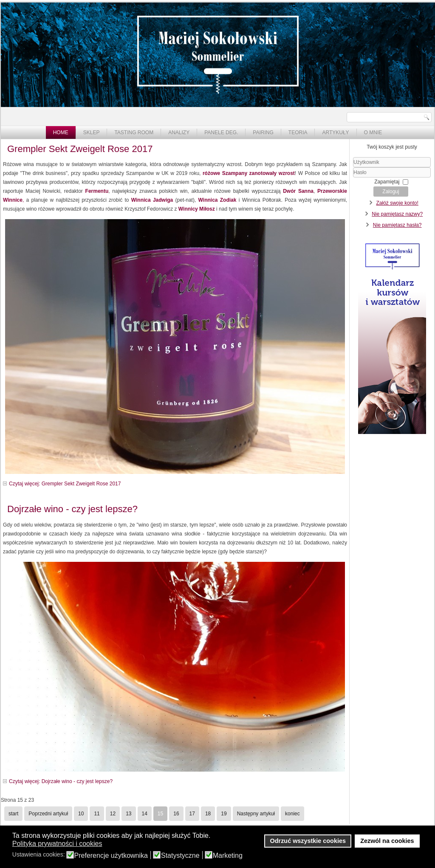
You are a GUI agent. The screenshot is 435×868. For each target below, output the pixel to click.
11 (97, 814)
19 (224, 814)
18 (208, 814)
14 (145, 814)
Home (61, 132)
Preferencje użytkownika (111, 856)
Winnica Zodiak (217, 200)
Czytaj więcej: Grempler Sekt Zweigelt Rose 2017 (65, 484)
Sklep (92, 132)
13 (129, 814)
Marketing (228, 856)
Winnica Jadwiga (152, 200)
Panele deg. (221, 132)
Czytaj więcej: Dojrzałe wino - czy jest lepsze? (61, 781)
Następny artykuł (256, 814)
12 (113, 814)
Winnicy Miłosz (197, 209)
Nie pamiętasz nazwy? (397, 214)
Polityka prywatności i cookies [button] (57, 844)
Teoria (298, 132)
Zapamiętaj (387, 182)
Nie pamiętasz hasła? (397, 225)
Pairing (263, 132)
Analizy (179, 132)
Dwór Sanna (298, 191)
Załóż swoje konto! (397, 203)
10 (81, 814)
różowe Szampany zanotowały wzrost (249, 173)
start (13, 814)
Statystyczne (180, 856)
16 (176, 814)
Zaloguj (391, 192)
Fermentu (97, 191)
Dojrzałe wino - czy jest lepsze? (72, 509)
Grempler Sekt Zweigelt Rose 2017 (80, 149)
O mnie (373, 132)
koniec (292, 814)
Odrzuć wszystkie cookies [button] (308, 841)
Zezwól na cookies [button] (387, 841)
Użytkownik (353, 168)
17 (192, 814)
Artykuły (335, 132)
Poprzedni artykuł (48, 814)
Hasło (353, 178)
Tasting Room (134, 132)
